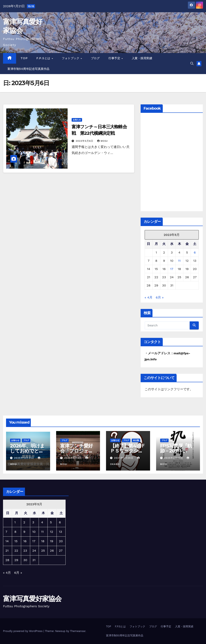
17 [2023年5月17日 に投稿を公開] (172, 269)
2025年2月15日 (174, 458)
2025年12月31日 (25, 458)
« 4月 (149, 297)
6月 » (160, 297)
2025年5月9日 (73, 458)
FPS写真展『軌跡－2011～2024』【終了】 (177, 451)
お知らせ (77, 120)
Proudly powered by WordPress (23, 631)
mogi (102, 141)
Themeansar (78, 631)
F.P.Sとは (44, 58)
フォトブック (71, 58)
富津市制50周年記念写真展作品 (28, 69)
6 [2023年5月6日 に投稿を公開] (195, 252)
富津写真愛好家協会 (32, 599)
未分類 (136, 440)
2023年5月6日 (85, 141)
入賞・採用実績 (142, 58)
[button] (192, 64)
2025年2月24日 (124, 458)
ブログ (95, 58)
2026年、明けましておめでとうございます (27, 451)
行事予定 (115, 58)
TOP (24, 58)
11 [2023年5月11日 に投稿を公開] (179, 261)
